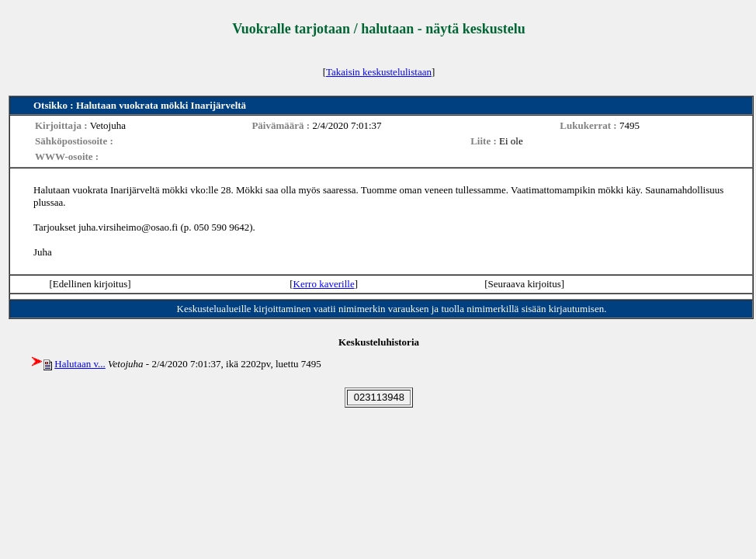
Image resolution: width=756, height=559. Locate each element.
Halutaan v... (80, 364)
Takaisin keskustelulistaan (379, 72)
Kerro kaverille (324, 284)
